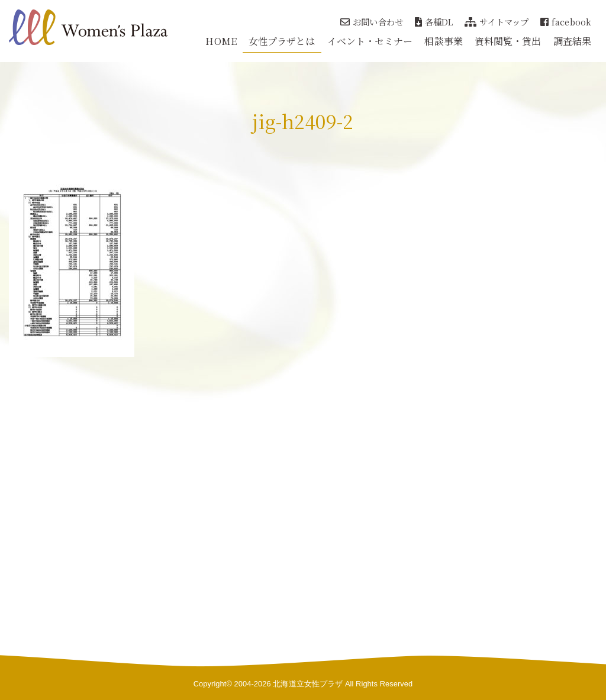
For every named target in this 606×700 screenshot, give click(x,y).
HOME (221, 41)
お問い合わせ (372, 22)
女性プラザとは (282, 41)
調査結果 (572, 41)
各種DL (434, 22)
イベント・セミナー (370, 41)
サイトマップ (497, 22)
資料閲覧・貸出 (508, 41)
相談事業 (443, 41)
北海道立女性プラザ (308, 684)
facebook (566, 22)
